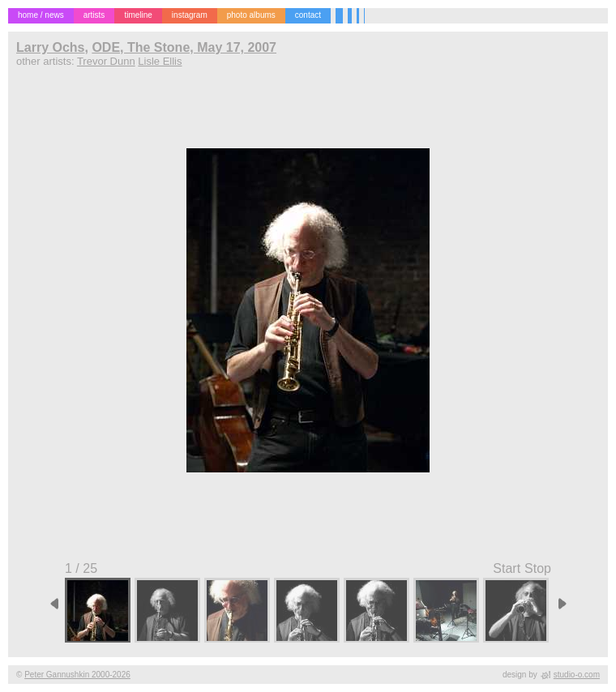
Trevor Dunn (106, 61)
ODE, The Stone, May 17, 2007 (184, 47)
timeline (138, 15)
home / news (41, 15)
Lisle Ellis (160, 61)
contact (308, 15)
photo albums (251, 15)
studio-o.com (577, 675)
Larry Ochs (50, 47)
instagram (190, 15)
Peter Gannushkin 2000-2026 (77, 675)
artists (94, 15)
